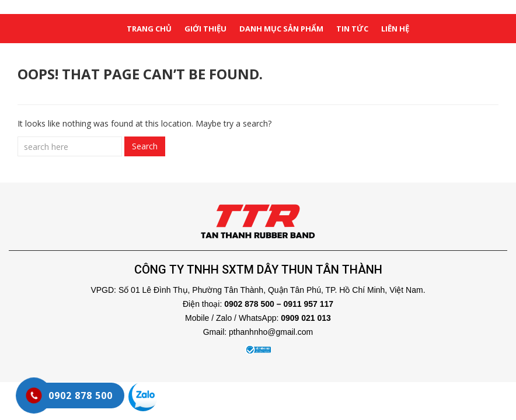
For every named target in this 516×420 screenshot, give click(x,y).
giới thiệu (205, 29)
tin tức (352, 29)
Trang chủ (149, 29)
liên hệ (395, 29)
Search (145, 146)
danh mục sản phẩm (281, 29)
